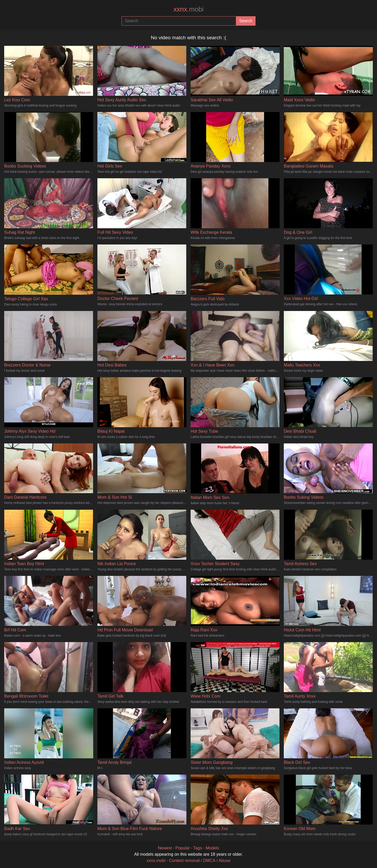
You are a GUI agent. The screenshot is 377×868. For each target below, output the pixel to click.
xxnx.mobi (156, 861)
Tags (198, 848)
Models (212, 848)
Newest (165, 848)
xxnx (188, 9)
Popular (183, 848)
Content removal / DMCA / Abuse (200, 861)
